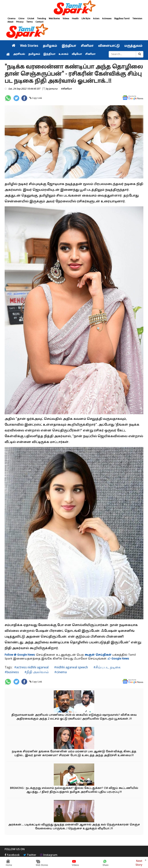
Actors (96, 18)
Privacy (20, 22)
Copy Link (37, 98)
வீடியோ (77, 54)
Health (75, 18)
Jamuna (53, 89)
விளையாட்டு (109, 46)
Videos (66, 18)
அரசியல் (19, 54)
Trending (41, 18)
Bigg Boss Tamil (122, 18)
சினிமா (87, 46)
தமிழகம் (50, 46)
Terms (29, 22)
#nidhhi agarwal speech (71, 667)
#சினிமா (66, 89)
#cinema (60, 672)
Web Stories (54, 18)
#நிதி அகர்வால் (36, 672)
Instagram (49, 855)
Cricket (31, 18)
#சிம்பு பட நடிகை (107, 667)
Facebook (12, 855)
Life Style (86, 18)
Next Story (139, 863)
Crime (21, 18)
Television (137, 18)
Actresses (107, 18)
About (10, 22)
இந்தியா (69, 46)
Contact (39, 22)
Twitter (30, 855)
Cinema (11, 18)
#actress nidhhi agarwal (31, 667)
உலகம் (63, 54)
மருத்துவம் (133, 46)
